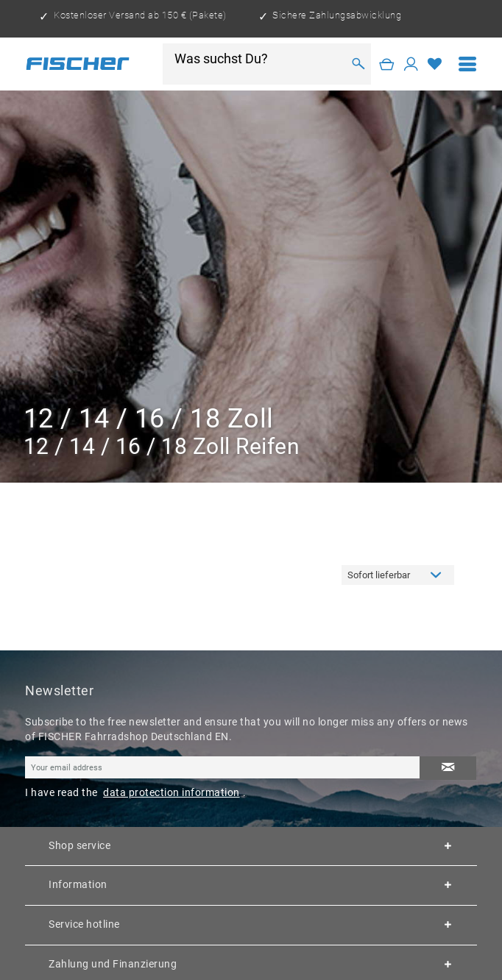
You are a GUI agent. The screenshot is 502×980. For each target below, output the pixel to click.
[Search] (358, 64)
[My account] (411, 64)
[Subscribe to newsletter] (448, 768)
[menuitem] (468, 64)
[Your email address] (223, 767)
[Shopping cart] (387, 64)
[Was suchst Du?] (258, 58)
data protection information (172, 793)
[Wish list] (435, 64)
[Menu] (468, 64)
